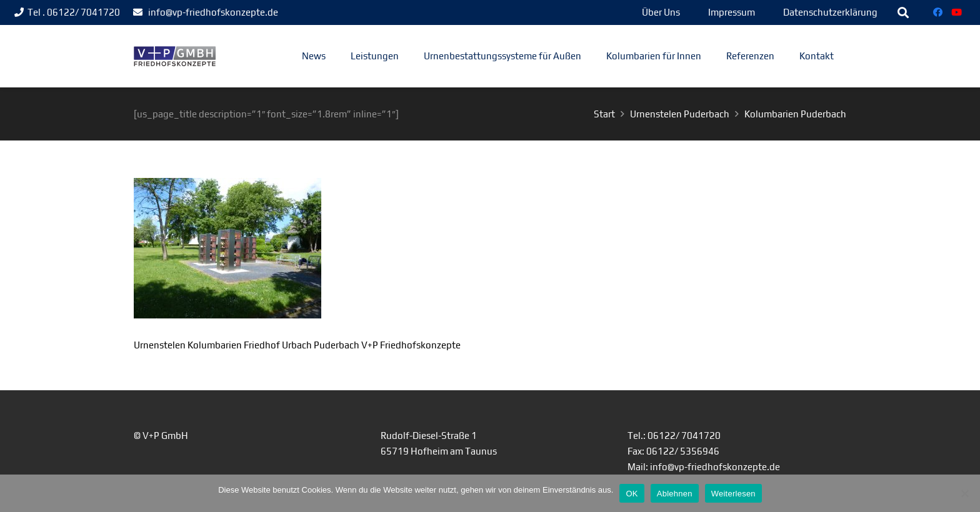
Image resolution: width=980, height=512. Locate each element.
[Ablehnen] (964, 493)
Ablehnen (675, 494)
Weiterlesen (733, 494)
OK (632, 494)
